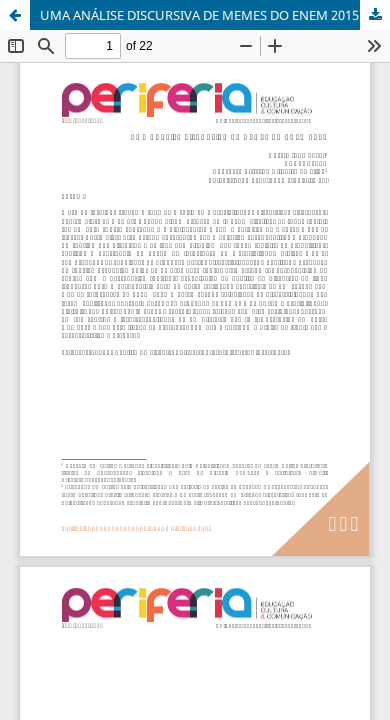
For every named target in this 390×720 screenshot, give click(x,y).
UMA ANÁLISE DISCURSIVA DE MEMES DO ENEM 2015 (199, 15)
